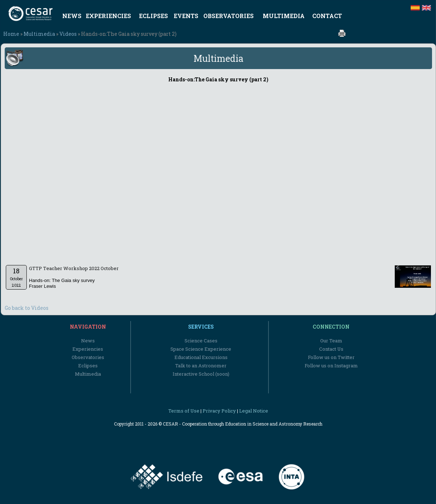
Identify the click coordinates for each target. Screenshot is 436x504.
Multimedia (39, 34)
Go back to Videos (27, 308)
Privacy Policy (219, 411)
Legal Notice (254, 411)
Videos (68, 34)
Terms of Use (184, 411)
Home (11, 34)
